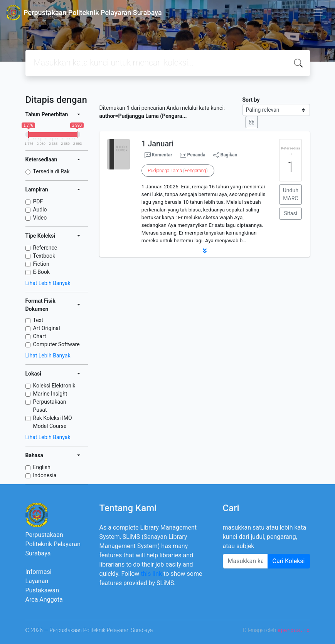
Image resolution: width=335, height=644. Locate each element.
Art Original (47, 328)
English (42, 467)
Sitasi (291, 213)
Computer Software (56, 344)
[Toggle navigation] (318, 13)
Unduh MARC (291, 194)
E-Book (42, 272)
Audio (40, 210)
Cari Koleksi (289, 561)
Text (38, 320)
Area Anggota (44, 600)
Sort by (251, 100)
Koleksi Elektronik (54, 386)
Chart (40, 336)
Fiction (41, 264)
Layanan (37, 581)
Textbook (44, 256)
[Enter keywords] (245, 561)
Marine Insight (50, 394)
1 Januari (157, 144)
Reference (45, 248)
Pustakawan (42, 590)
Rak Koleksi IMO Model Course (53, 422)
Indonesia (45, 475)
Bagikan (225, 155)
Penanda (196, 155)
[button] (205, 251)
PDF (38, 201)
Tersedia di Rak (51, 171)
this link (151, 574)
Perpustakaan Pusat (50, 406)
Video (40, 218)
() (178, 171)
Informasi (39, 572)
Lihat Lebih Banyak (48, 283)
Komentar (158, 155)
